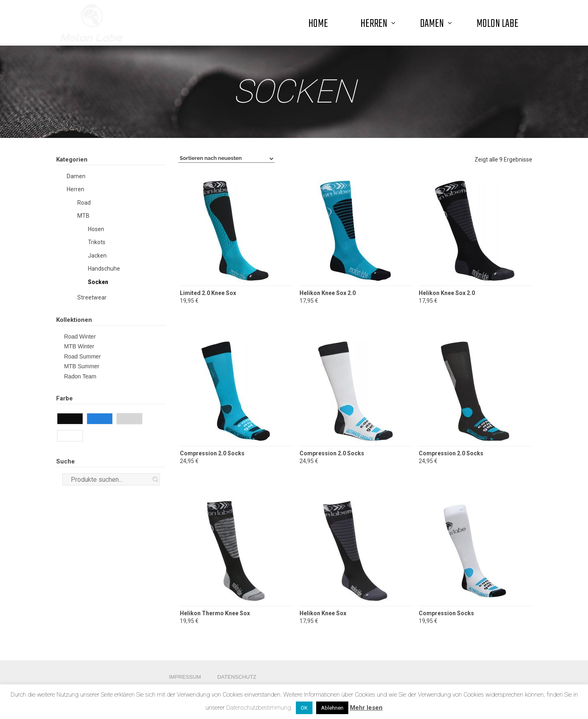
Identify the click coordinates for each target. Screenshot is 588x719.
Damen (76, 176)
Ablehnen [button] (332, 708)
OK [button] (304, 708)
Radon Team (80, 376)
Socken (98, 282)
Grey (141, 420)
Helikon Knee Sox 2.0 (328, 293)
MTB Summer (82, 366)
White (82, 437)
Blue (111, 420)
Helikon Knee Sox (323, 613)
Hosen (96, 229)
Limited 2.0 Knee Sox (208, 293)
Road (84, 203)
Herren (75, 189)
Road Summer (83, 356)
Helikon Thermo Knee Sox (215, 613)
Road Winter (80, 337)
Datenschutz (237, 677)
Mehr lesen (366, 708)
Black (82, 420)
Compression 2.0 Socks (212, 453)
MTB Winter (79, 346)
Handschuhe (104, 269)
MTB (83, 216)
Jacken (97, 256)
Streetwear (92, 297)
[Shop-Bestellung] (226, 159)
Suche (155, 479)
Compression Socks (446, 613)
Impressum (185, 677)
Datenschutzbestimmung (259, 708)
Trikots (97, 242)
